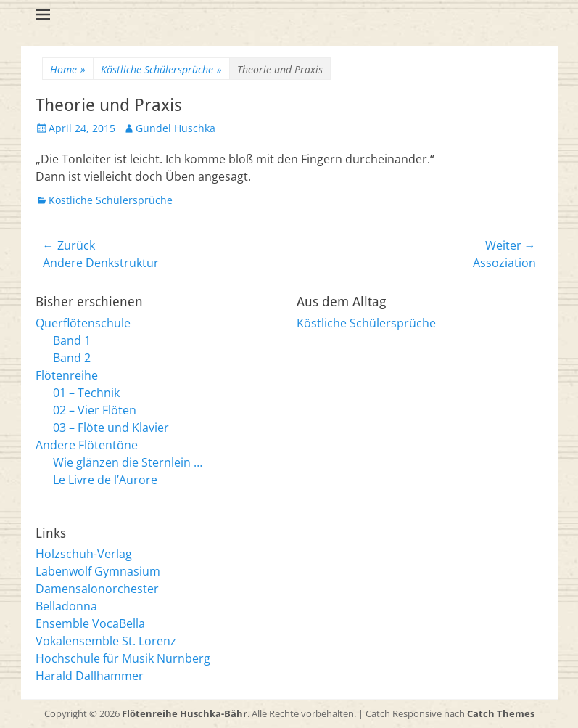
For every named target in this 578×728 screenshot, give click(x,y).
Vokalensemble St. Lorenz (106, 641)
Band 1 (72, 340)
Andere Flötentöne (87, 445)
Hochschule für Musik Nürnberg (123, 658)
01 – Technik (86, 393)
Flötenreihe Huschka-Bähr (185, 713)
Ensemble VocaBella (90, 623)
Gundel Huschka (176, 128)
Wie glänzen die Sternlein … (128, 462)
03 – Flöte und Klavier (111, 428)
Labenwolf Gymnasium (98, 571)
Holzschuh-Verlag (84, 554)
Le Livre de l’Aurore (105, 480)
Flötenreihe (67, 375)
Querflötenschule (83, 323)
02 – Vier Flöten (95, 410)
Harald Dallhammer (90, 676)
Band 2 (72, 358)
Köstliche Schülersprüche (161, 69)
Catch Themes (501, 713)
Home (68, 69)
